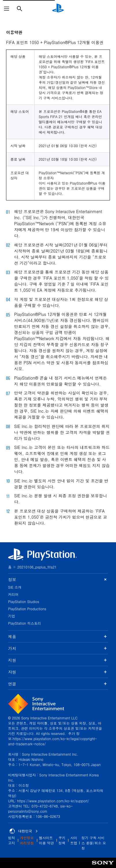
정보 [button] (58, 580)
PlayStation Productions (27, 609)
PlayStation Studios (24, 601)
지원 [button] (58, 660)
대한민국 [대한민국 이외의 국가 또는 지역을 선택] (24, 831)
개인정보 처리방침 (27, 840)
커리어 (13, 594)
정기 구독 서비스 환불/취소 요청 (94, 843)
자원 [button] (58, 672)
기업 (12, 616)
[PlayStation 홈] (58, 9)
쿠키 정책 (62, 840)
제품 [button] (58, 636)
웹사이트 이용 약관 (46, 840)
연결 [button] (58, 684)
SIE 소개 (15, 587)
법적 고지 (12, 840)
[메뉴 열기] (7, 9)
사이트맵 (74, 840)
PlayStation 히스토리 (25, 623)
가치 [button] (58, 648)
